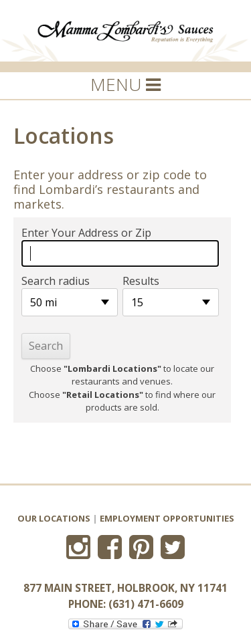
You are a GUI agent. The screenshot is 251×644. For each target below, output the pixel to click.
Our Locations (54, 518)
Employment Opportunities (167, 518)
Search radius (56, 281)
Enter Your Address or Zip (86, 233)
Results (141, 281)
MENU (125, 84)
